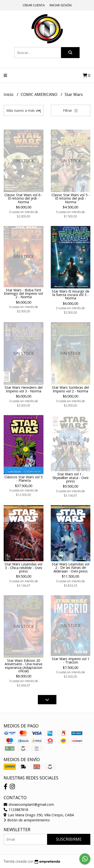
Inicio (9, 94)
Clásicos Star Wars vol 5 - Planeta (23, 479)
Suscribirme (69, 839)
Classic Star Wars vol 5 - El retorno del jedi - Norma (71, 198)
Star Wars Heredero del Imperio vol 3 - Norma (24, 389)
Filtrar (71, 110)
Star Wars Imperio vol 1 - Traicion (71, 660)
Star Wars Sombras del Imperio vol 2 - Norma (70, 389)
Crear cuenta (34, 5)
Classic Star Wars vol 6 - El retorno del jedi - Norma (23, 198)
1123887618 (16, 810)
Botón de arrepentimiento (27, 820)
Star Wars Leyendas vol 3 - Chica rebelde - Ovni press (23, 568)
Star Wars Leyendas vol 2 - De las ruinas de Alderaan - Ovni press (71, 568)
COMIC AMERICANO (40, 94)
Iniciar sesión (61, 5)
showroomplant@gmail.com (29, 804)
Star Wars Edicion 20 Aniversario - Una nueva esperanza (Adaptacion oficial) (23, 666)
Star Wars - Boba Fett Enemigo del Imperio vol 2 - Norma (23, 294)
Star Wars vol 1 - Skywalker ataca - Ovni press (70, 478)
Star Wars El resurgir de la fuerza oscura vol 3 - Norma (71, 295)
